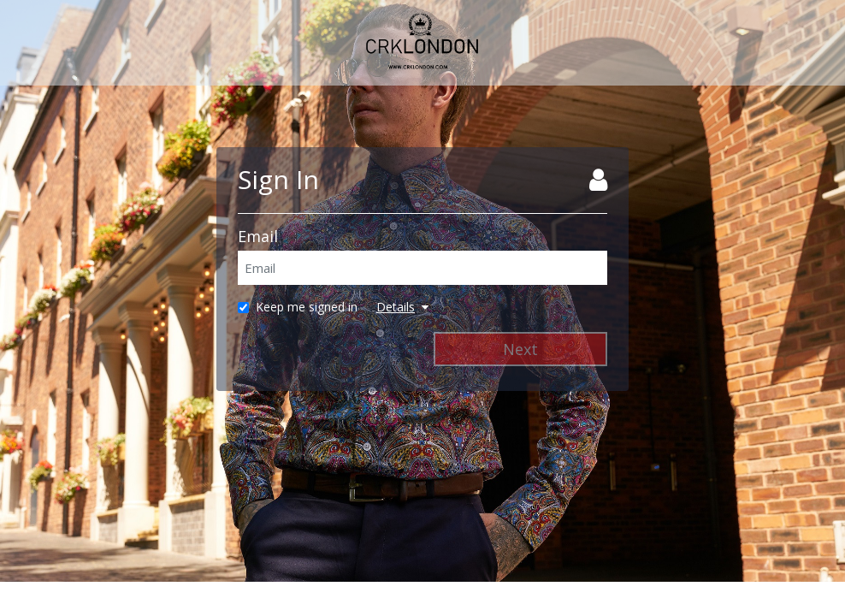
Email (258, 236)
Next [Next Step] (520, 349)
